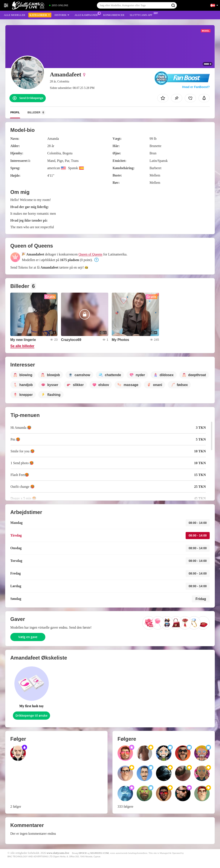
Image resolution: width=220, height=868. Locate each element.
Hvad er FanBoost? (196, 87)
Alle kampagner (87, 15)
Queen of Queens (90, 254)
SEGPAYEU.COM (99, 853)
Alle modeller (15, 15)
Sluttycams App (142, 15)
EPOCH (83, 853)
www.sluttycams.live (58, 853)
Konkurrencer (114, 15)
